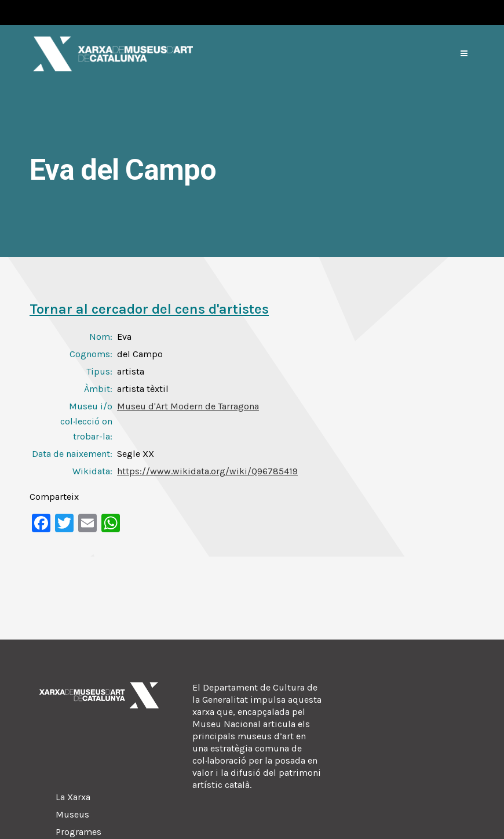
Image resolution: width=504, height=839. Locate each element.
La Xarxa (73, 797)
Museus (72, 814)
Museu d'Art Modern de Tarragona (188, 406)
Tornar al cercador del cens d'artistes (149, 309)
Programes (78, 832)
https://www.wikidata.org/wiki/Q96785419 (207, 471)
